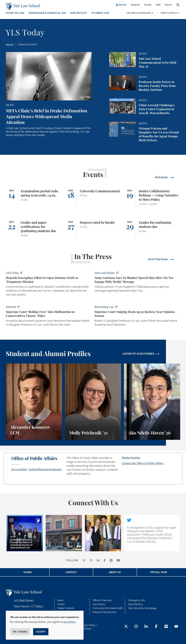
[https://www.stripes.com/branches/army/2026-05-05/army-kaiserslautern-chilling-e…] (137, 283)
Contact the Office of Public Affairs (143, 463)
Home (10, 44)
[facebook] (105, 561)
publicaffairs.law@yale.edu (45, 469)
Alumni (168, 5)
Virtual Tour (158, 572)
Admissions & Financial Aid (47, 13)
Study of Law (15, 13)
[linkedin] (98, 561)
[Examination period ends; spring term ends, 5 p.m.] (34, 197)
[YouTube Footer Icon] (176, 627)
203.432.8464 (19, 469)
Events (61, 604)
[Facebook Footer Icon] (156, 627)
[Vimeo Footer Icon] (166, 627)
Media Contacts (66, 608)
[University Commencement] (93, 197)
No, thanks (20, 632)
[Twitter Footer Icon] (126, 627)
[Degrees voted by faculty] (93, 229)
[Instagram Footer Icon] (136, 627)
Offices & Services (102, 600)
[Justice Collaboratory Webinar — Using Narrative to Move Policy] (152, 197)
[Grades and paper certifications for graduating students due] (34, 229)
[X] (84, 561)
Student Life (100, 13)
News (60, 600)
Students (135, 5)
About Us (115, 572)
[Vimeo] (111, 561)
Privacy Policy (88, 625)
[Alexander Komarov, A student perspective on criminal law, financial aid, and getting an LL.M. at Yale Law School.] (34, 402)
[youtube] (118, 561)
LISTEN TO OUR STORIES (138, 354)
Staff (158, 5)
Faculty (148, 5)
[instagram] (91, 561)
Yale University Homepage (142, 608)
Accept (41, 632)
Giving (28, 572)
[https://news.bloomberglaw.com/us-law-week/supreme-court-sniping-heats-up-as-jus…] (137, 317)
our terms (69, 622)
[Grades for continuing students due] (152, 229)
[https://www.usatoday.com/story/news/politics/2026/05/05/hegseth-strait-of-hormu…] (49, 285)
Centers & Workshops (139, 13)
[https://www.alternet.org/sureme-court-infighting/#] (49, 317)
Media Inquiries (131, 458)
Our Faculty (79, 13)
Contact (71, 572)
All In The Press (158, 259)
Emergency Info (137, 600)
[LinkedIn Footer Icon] (146, 627)
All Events (162, 177)
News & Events (169, 13)
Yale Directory (136, 604)
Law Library (99, 604)
